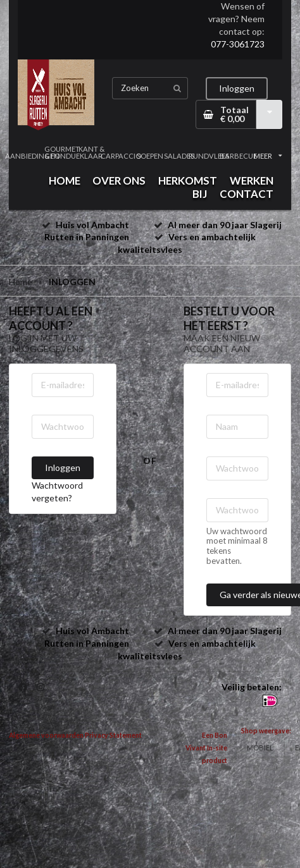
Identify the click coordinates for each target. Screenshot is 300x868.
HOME (65, 180)
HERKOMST (188, 180)
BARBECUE (238, 156)
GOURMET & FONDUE (61, 152)
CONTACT (247, 194)
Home (21, 282)
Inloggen (237, 88)
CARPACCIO (120, 156)
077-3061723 (238, 44)
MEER (268, 156)
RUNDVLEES (209, 156)
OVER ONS (119, 180)
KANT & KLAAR (91, 152)
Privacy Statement (113, 735)
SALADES (179, 156)
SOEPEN (150, 156)
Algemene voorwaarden (46, 735)
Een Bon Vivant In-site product (206, 748)
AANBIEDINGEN (32, 156)
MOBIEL (260, 748)
